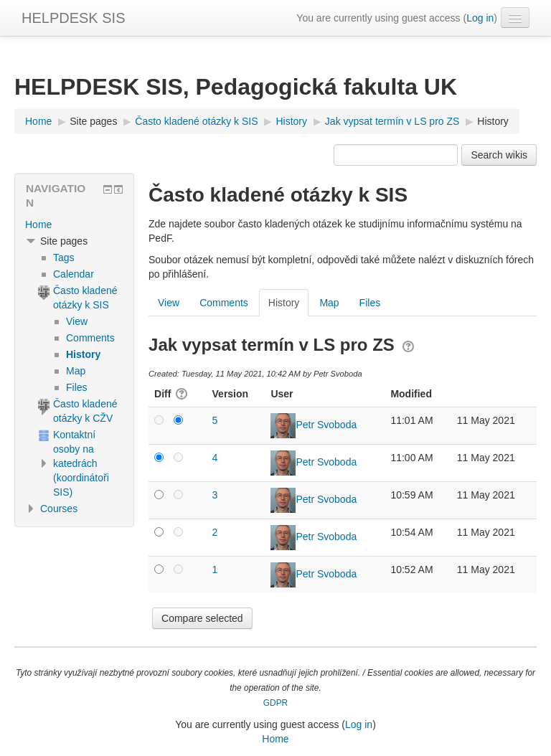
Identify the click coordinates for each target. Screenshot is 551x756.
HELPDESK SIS (74, 18)
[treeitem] (74, 225)
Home (38, 225)
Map (329, 303)
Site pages (93, 121)
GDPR (275, 703)
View (169, 303)
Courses (59, 509)
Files (370, 303)
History (493, 121)
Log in (480, 18)
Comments (224, 303)
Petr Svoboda (326, 425)
